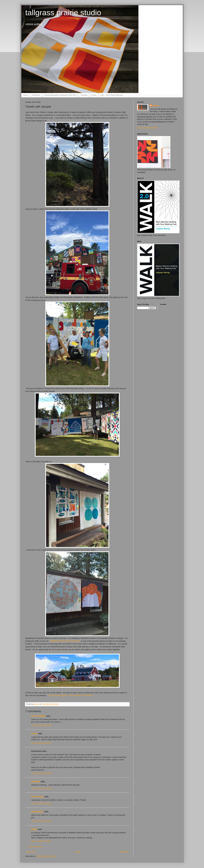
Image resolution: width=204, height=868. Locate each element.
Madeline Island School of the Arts (65, 641)
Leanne (34, 734)
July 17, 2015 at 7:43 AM (41, 841)
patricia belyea (37, 797)
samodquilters (37, 812)
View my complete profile (147, 128)
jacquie (155, 105)
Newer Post (31, 852)
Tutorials (84, 95)
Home (26, 95)
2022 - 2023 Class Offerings (111, 95)
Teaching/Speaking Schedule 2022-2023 (60, 95)
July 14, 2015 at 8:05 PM (41, 743)
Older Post (124, 852)
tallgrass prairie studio (63, 13)
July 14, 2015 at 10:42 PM (42, 773)
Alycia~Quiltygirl (38, 716)
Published (36, 95)
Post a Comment (35, 847)
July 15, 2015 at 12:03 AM (42, 788)
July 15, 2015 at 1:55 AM (41, 803)
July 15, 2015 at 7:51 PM (41, 821)
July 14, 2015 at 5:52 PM (41, 725)
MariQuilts (36, 782)
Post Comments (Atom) (46, 856)
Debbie (34, 829)
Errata (94, 95)
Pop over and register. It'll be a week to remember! (70, 695)
